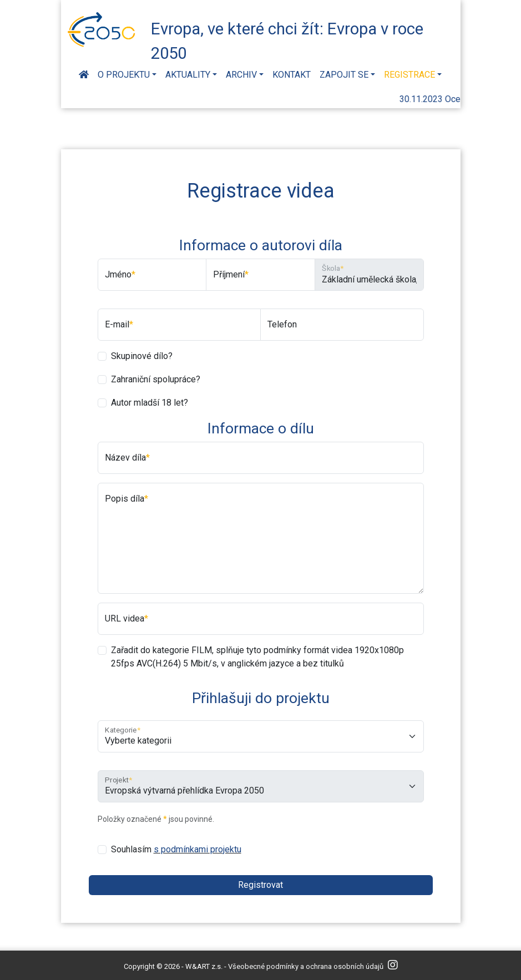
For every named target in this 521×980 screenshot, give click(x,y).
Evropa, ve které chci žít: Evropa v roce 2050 (287, 39)
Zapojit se (344, 75)
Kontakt (292, 75)
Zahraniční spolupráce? (156, 379)
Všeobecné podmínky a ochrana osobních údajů (306, 966)
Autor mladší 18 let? (150, 403)
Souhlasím (176, 849)
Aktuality (188, 75)
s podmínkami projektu (198, 849)
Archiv (241, 75)
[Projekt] (261, 786)
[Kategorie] (261, 736)
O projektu (124, 75)
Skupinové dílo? (142, 356)
